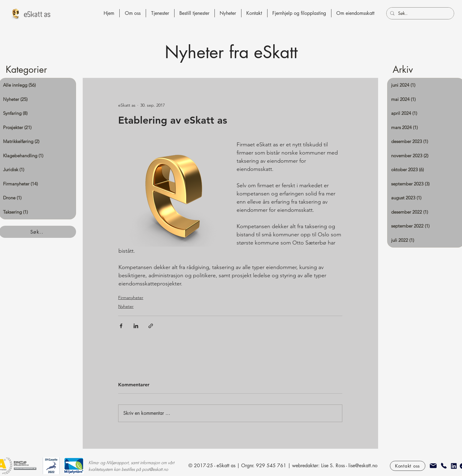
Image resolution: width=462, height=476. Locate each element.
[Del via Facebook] (121, 326)
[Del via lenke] (151, 326)
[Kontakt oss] (408, 466)
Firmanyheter (131, 298)
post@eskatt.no (155, 469)
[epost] (433, 466)
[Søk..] (420, 13)
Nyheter (126, 306)
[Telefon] (444, 466)
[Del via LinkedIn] (136, 326)
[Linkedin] (454, 466)
